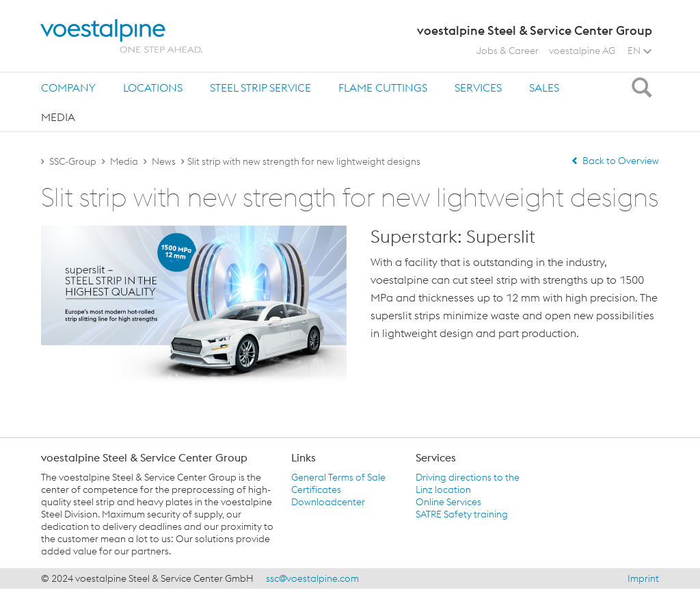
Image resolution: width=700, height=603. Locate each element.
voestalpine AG (582, 51)
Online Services (448, 502)
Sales (544, 88)
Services (478, 88)
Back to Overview (615, 161)
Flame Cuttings (383, 88)
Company (68, 88)
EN (640, 51)
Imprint (643, 578)
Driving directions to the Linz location (468, 483)
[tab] (68, 87)
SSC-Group (73, 161)
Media (58, 117)
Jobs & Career (508, 51)
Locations (153, 88)
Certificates (316, 490)
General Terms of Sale (338, 477)
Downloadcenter (328, 502)
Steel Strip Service (260, 88)
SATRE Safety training (462, 514)
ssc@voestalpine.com (312, 578)
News (164, 161)
